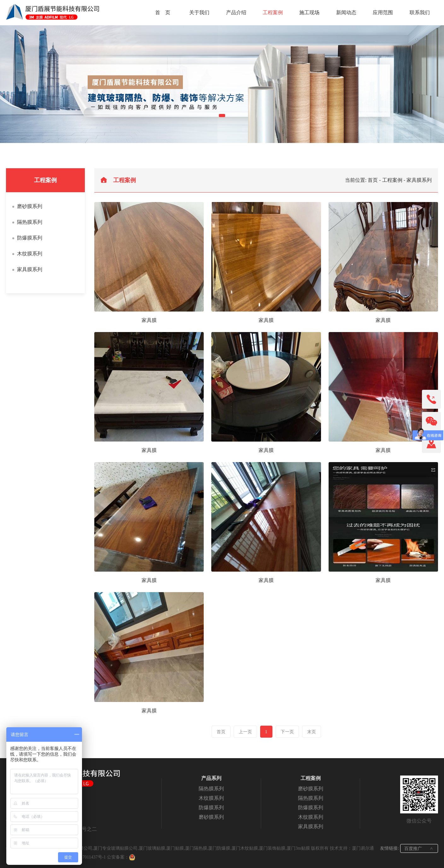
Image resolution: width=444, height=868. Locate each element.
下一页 (287, 732)
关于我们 (199, 12)
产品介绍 (236, 12)
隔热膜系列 (30, 222)
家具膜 (149, 320)
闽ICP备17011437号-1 (85, 857)
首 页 (163, 12)
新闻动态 (346, 12)
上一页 (245, 732)
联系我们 (420, 12)
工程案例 (273, 12)
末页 (312, 732)
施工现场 (309, 12)
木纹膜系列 (30, 254)
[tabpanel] (222, 84)
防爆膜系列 (30, 238)
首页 (373, 180)
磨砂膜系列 (30, 206)
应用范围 (383, 12)
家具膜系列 (30, 269)
